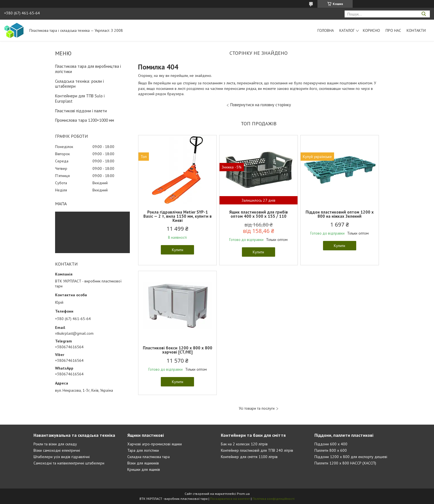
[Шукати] (424, 14)
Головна (326, 30)
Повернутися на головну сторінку (261, 105)
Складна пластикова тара (148, 457)
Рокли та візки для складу (55, 444)
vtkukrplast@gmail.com (74, 333)
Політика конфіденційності (273, 499)
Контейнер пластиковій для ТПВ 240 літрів (257, 450)
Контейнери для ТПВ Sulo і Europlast (80, 98)
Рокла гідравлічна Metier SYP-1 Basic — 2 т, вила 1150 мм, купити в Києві (178, 216)
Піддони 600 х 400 (331, 444)
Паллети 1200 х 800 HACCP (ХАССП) (345, 463)
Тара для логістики (143, 450)
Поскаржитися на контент (230, 499)
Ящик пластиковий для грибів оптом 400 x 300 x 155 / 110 (259, 214)
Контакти (416, 30)
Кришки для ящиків (144, 469)
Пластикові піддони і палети (81, 111)
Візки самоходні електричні (57, 450)
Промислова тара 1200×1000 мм (85, 120)
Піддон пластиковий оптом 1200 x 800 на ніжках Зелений (340, 214)
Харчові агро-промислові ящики (155, 444)
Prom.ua (243, 494)
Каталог (347, 30)
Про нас (393, 30)
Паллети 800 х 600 (331, 450)
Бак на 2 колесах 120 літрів (244, 444)
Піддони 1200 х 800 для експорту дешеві (351, 457)
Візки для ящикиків (143, 463)
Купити (178, 250)
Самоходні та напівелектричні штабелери (69, 463)
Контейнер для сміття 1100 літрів (249, 457)
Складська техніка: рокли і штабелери (79, 84)
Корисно (371, 30)
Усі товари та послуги (257, 408)
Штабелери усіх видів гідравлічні (62, 457)
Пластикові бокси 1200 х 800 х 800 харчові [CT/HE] (178, 350)
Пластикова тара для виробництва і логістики (88, 69)
